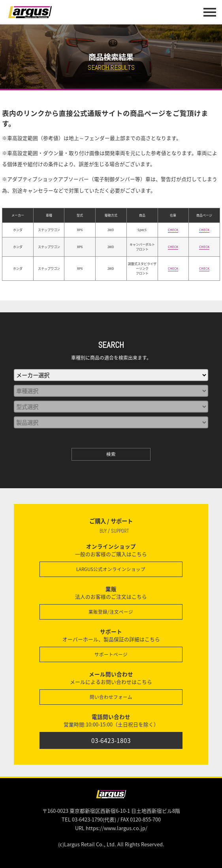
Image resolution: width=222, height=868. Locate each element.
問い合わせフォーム (111, 697)
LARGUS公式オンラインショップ (111, 569)
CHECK (173, 230)
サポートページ (111, 654)
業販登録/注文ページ (111, 612)
